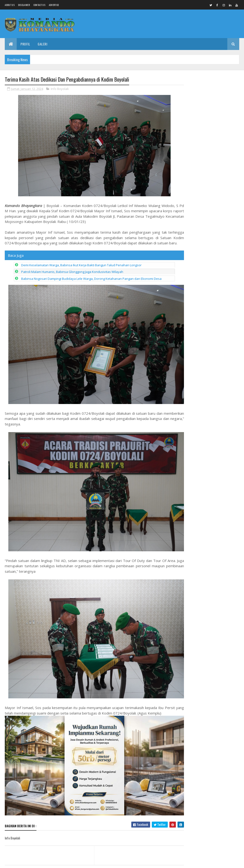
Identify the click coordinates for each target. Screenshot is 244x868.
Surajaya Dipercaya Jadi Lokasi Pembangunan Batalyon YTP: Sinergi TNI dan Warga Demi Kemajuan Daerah (212, 400)
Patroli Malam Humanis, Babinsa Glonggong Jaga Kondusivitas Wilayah (72, 277)
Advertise (54, 5)
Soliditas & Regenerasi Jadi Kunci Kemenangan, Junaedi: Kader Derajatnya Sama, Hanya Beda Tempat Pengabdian (212, 367)
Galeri (42, 44)
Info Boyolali (60, 89)
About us (10, 5)
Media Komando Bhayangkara (47, 861)
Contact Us (39, 5)
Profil (25, 44)
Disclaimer (24, 5)
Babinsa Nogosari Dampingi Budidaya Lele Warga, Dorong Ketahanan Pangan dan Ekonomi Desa (91, 284)
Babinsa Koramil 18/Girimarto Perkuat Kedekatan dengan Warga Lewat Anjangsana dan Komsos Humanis (209, 100)
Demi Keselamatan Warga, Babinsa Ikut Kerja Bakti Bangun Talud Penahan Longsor (81, 271)
